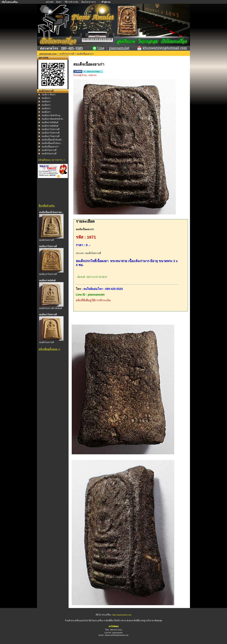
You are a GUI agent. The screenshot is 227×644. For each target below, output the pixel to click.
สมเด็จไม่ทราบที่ (67, 54)
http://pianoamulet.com (122, 615)
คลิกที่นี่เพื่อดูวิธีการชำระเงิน (93, 300)
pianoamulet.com (48, 54)
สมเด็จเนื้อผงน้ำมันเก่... (52, 143)
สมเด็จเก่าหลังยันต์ (50, 122)
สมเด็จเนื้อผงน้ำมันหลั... (52, 140)
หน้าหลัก (50, 2)
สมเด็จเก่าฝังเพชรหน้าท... (53, 119)
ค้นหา (59, 2)
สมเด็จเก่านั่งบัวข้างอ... (52, 115)
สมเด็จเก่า (46, 98)
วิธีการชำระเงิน (72, 2)
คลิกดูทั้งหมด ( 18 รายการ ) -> (52, 160)
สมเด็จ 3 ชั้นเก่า (49, 95)
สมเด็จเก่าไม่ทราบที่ (51, 129)
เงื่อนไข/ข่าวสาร (89, 2)
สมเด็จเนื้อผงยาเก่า (50, 147)
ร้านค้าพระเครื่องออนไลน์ (77, 621)
